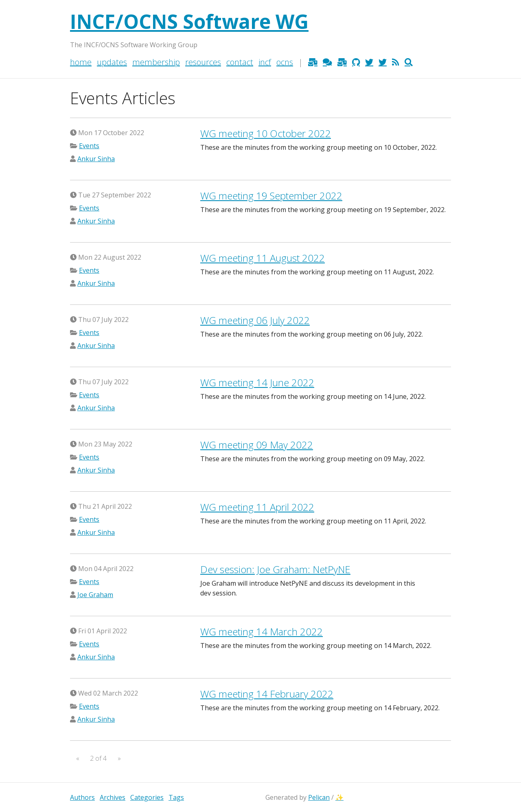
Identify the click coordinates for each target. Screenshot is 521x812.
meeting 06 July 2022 (255, 320)
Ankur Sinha (96, 159)
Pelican (319, 797)
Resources (203, 62)
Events (89, 146)
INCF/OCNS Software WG (189, 21)
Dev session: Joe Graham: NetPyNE (275, 569)
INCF (265, 62)
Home (81, 62)
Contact (240, 62)
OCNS (285, 62)
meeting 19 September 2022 (271, 196)
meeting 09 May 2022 (257, 445)
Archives (113, 797)
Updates (112, 62)
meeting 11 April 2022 (257, 507)
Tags (176, 797)
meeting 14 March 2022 (262, 631)
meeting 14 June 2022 (257, 382)
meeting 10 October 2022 (266, 133)
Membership (156, 62)
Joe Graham (95, 595)
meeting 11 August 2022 (263, 258)
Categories (147, 797)
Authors (82, 797)
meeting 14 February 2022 (267, 694)
